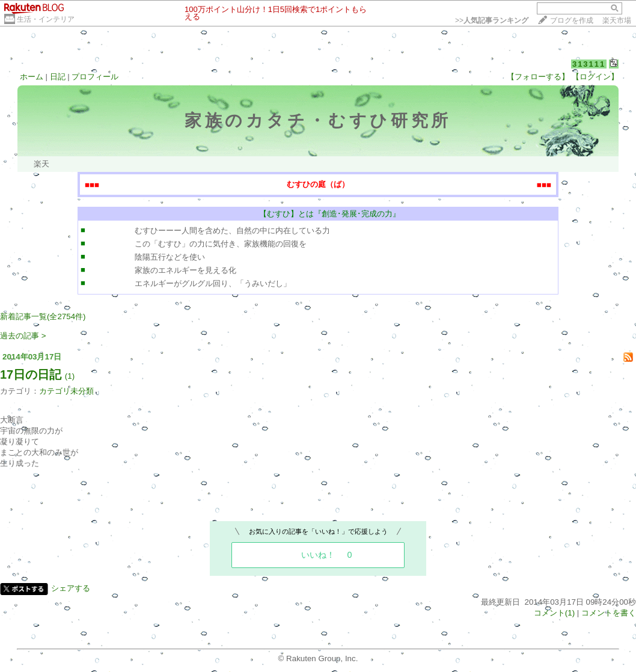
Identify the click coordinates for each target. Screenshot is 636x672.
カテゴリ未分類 (66, 391)
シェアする (71, 588)
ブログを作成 (572, 20)
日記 (58, 77)
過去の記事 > (23, 336)
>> (492, 20)
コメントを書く (609, 613)
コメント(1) (554, 613)
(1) (70, 376)
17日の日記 (31, 374)
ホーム (32, 77)
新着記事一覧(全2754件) (43, 316)
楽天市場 (617, 20)
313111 (589, 64)
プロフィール (95, 77)
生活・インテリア (46, 19)
